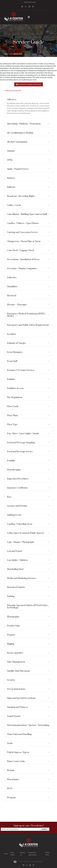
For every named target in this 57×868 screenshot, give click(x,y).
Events (6, 854)
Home (6, 54)
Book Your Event (29, 2)
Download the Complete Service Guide (29, 84)
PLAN (11, 54)
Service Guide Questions (13, 91)
